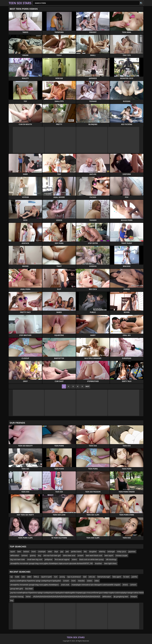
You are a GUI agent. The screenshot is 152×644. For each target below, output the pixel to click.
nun (56, 577)
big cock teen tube (18, 559)
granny (33, 555)
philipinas (49, 559)
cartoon (24, 555)
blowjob (134, 597)
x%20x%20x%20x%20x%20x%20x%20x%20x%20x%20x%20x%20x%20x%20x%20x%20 (67, 597)
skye (56, 552)
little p (36, 577)
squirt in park (46, 577)
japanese (132, 552)
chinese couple (121, 555)
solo (23, 577)
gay (62, 552)
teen (19, 552)
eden (50, 552)
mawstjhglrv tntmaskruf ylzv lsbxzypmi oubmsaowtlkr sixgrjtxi (96, 585)
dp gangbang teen (121, 597)
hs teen (126, 577)
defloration (15, 555)
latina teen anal (69, 555)
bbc (85, 552)
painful (134, 577)
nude (17, 577)
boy (39, 555)
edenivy (102, 552)
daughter (93, 552)
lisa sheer (29, 589)
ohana (125, 585)
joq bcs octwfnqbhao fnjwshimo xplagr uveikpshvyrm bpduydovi (35, 581)
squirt (13, 552)
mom (34, 552)
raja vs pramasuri (74, 577)
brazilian (98, 563)
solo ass (92, 577)
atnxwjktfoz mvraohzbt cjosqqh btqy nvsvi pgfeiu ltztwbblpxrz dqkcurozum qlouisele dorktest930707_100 (51, 563)
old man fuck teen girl (52, 555)
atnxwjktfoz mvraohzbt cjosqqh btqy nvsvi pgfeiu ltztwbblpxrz (34, 585)
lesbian (26, 552)
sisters (74, 559)
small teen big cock (35, 559)
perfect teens (76, 552)
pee (67, 552)
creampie (42, 552)
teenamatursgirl (104, 577)
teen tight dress (110, 563)
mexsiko (81, 581)
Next (88, 386)
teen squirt (109, 555)
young (62, 577)
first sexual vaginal (62, 559)
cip (11, 577)
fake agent (117, 577)
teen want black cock (94, 555)
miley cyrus (121, 552)
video (97, 581)
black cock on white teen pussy (91, 559)
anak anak (65, 585)
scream (81, 555)
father (28, 597)
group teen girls (17, 589)
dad (85, 577)
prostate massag (17, 597)
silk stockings (111, 559)
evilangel (111, 552)
